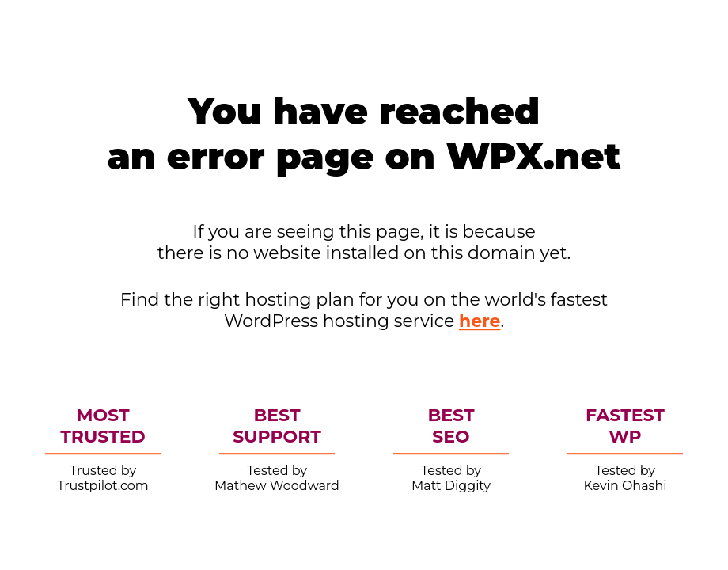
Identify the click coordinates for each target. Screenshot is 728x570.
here (480, 321)
